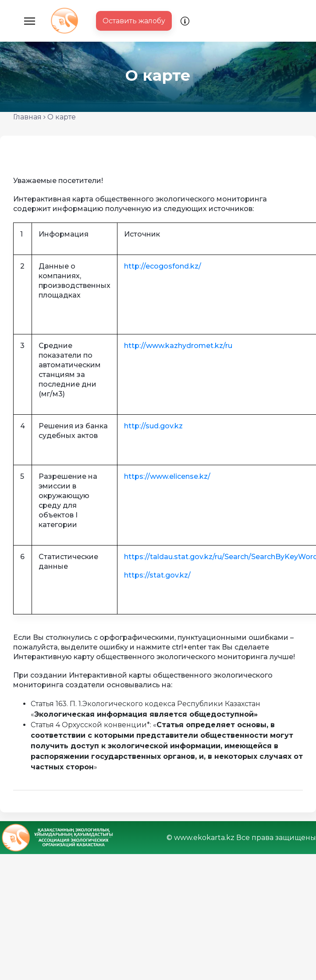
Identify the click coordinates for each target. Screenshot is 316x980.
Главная (27, 117)
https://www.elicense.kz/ (167, 476)
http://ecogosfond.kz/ (163, 266)
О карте (62, 117)
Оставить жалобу (134, 21)
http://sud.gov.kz (153, 426)
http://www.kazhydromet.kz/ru (178, 346)
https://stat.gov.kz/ (157, 575)
